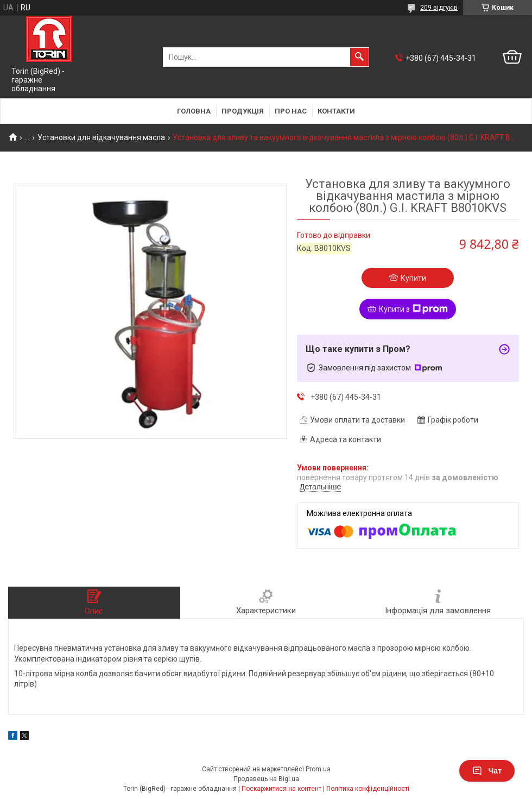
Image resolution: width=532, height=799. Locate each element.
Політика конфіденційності (368, 789)
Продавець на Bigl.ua (266, 779)
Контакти (336, 111)
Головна (194, 111)
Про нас (291, 111)
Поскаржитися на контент (281, 789)
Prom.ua (318, 769)
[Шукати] (359, 57)
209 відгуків (439, 8)
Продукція (243, 111)
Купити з (413, 309)
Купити (413, 278)
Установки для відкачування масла (101, 137)
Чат (487, 771)
